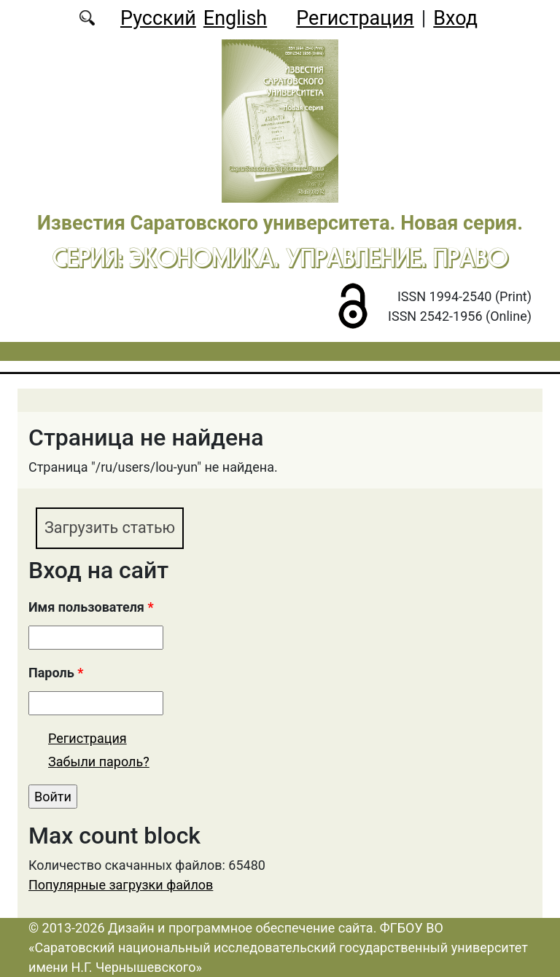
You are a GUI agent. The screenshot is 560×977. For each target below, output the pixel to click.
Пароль (56, 673)
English (235, 18)
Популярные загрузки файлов (121, 885)
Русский (158, 18)
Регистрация (355, 18)
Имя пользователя (91, 607)
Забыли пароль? (99, 762)
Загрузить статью (110, 528)
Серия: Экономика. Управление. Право (280, 257)
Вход (455, 18)
